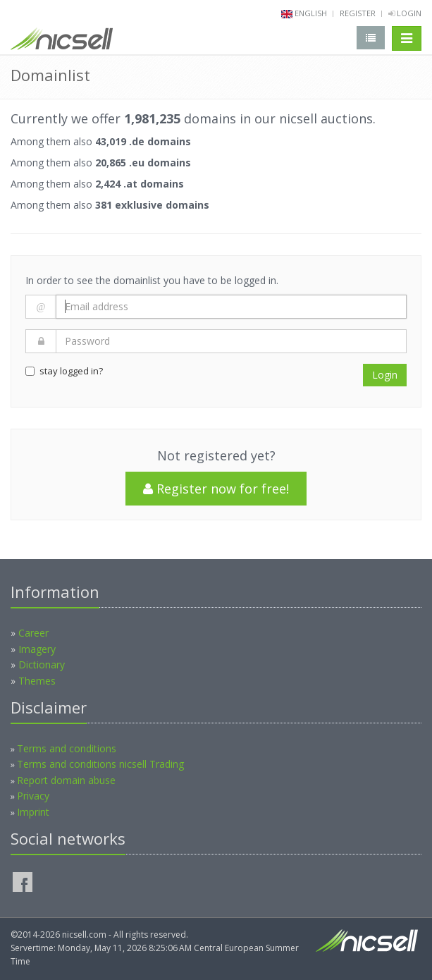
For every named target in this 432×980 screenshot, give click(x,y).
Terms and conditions (67, 748)
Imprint (33, 812)
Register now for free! (216, 489)
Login (405, 13)
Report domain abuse (66, 780)
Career (33, 633)
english (311, 13)
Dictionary (42, 664)
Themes (37, 681)
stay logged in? (64, 371)
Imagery (37, 649)
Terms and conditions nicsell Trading (100, 764)
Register (358, 13)
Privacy (33, 796)
